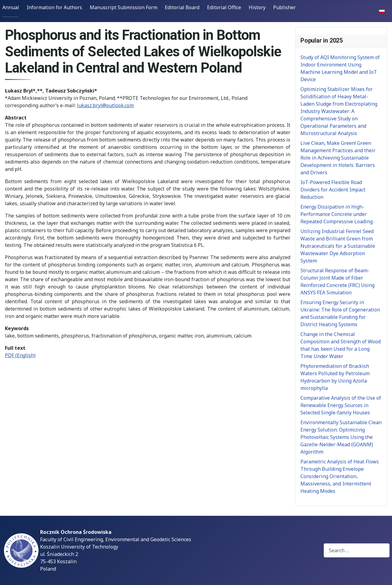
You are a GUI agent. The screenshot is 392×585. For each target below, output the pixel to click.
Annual (11, 7)
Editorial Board (182, 7)
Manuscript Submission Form (124, 7)
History (257, 7)
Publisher (285, 7)
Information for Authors (54, 7)
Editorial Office (224, 7)
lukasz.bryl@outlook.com (105, 105)
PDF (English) (20, 355)
